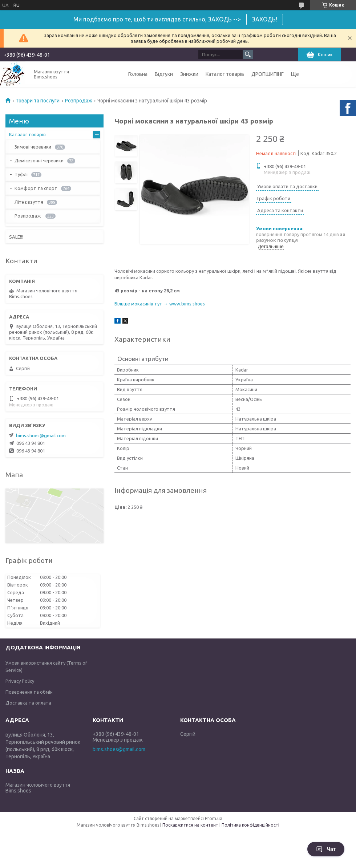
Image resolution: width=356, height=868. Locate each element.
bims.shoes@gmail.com (41, 435)
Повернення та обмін (29, 692)
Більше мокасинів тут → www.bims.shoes (160, 304)
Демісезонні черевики (39, 161)
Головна (138, 74)
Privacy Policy (20, 681)
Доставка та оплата (28, 703)
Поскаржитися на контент (190, 825)
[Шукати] (248, 54)
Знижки (189, 74)
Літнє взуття (29, 202)
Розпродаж (79, 101)
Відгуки (164, 74)
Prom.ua (214, 818)
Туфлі (21, 174)
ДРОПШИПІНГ (268, 74)
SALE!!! (16, 237)
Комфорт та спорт (36, 188)
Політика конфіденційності (250, 825)
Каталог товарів (225, 74)
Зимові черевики (33, 147)
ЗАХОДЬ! (265, 19)
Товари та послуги (38, 101)
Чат (326, 849)
